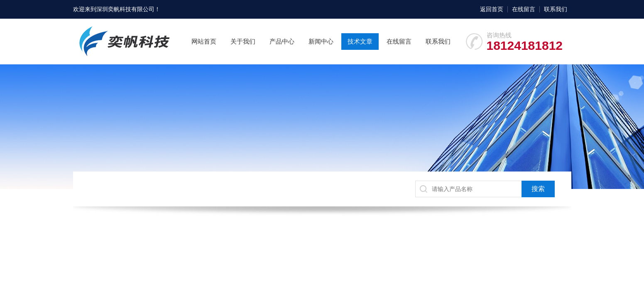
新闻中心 (321, 41)
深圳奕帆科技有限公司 (125, 9)
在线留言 (524, 9)
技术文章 (360, 41)
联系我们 (556, 9)
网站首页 (204, 41)
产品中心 (282, 41)
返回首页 (492, 9)
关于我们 (243, 41)
